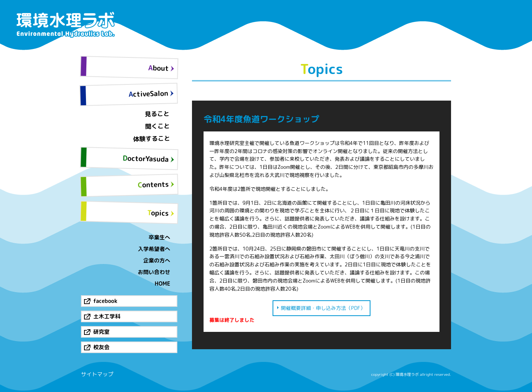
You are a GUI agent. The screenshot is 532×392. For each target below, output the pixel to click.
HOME (162, 283)
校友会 (101, 347)
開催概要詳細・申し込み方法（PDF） (323, 308)
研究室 (101, 332)
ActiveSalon (148, 94)
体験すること (152, 139)
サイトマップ (97, 374)
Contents (153, 184)
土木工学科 (107, 316)
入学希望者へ (154, 249)
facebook (105, 301)
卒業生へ (160, 237)
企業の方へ (157, 260)
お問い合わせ (154, 272)
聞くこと (157, 126)
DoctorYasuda (146, 159)
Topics (158, 213)
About (158, 68)
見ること (157, 114)
